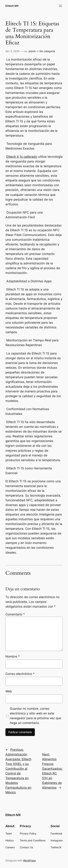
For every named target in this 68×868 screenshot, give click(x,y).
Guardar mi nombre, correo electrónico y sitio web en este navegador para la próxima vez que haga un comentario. (35, 716)
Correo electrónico (20, 674)
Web (9, 691)
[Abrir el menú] (60, 6)
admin (32, 51)
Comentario (15, 614)
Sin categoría (47, 51)
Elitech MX (12, 6)
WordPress (29, 860)
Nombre (13, 656)
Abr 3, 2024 (13, 51)
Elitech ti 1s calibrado (22, 157)
